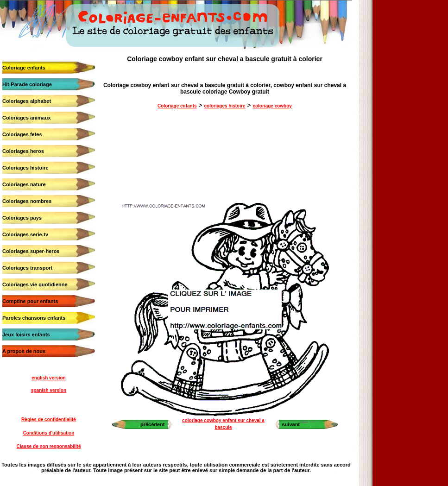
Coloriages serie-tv (25, 234)
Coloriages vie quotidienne (35, 284)
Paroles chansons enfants (34, 318)
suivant (291, 424)
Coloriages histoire (25, 168)
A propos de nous (24, 351)
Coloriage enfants (24, 68)
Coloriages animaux (27, 118)
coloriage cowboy (272, 106)
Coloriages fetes (22, 134)
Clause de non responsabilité (49, 446)
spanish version (49, 390)
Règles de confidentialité (49, 420)
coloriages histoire (225, 106)
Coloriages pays (22, 218)
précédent (153, 424)
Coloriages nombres (27, 201)
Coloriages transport (27, 268)
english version (48, 378)
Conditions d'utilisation (49, 433)
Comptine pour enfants (30, 301)
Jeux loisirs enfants (26, 335)
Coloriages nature (24, 184)
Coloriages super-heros (31, 251)
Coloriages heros (23, 151)
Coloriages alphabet (27, 101)
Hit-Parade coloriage (27, 84)
